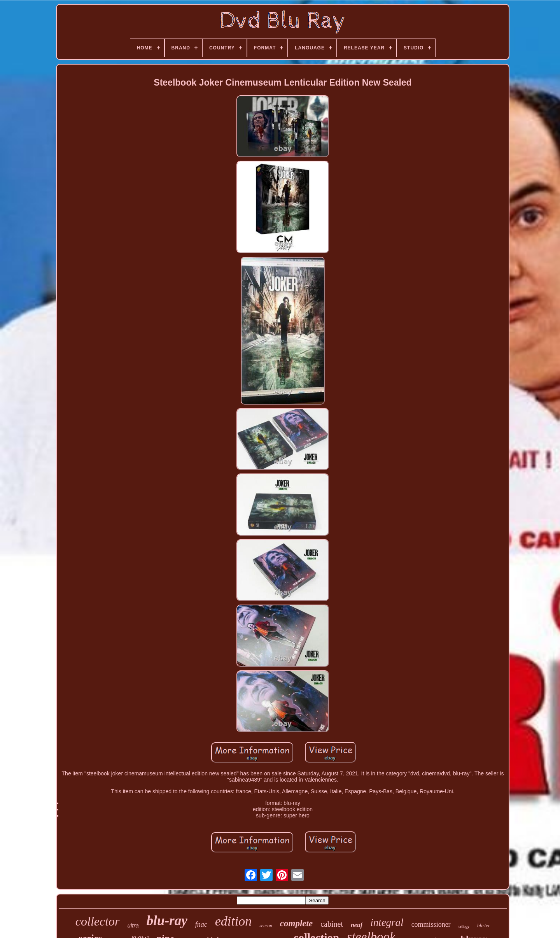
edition (233, 921)
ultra (133, 925)
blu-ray (167, 921)
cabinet (332, 924)
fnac (201, 924)
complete (296, 923)
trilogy (464, 927)
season (266, 926)
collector (98, 921)
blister (484, 925)
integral (387, 922)
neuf (357, 925)
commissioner (431, 924)
